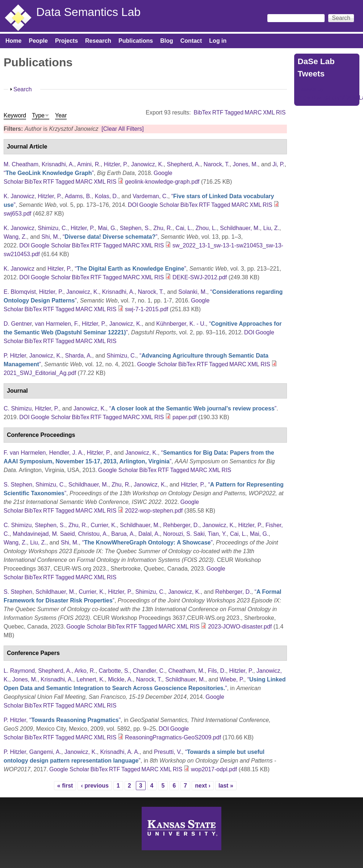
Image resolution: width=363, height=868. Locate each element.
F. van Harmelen (25, 453)
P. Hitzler (15, 356)
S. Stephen (18, 485)
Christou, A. (93, 534)
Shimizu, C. (53, 228)
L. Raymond (19, 671)
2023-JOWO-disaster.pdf (240, 627)
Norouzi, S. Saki (184, 534)
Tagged (234, 112)
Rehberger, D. (181, 525)
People (38, 41)
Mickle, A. (120, 679)
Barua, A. (123, 534)
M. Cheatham (21, 164)
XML (269, 112)
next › (203, 786)
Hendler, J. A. (66, 453)
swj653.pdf (18, 214)
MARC (253, 112)
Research (98, 41)
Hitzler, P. (116, 164)
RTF (218, 112)
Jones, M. (245, 164)
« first (65, 786)
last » (226, 786)
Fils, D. (217, 671)
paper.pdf (185, 417)
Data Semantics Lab (88, 12)
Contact (191, 41)
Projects (66, 41)
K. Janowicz (19, 196)
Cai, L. (184, 228)
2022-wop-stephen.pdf (154, 511)
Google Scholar (159, 205)
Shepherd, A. (184, 164)
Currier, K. (104, 525)
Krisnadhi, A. (58, 164)
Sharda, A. (79, 356)
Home (13, 41)
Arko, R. (85, 671)
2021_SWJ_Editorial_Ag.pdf (40, 373)
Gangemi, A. (45, 752)
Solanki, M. (193, 292)
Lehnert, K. (91, 679)
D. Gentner (18, 324)
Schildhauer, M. (240, 228)
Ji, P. (279, 164)
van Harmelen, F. (57, 324)
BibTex (202, 112)
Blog (167, 41)
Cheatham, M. (186, 671)
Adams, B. (78, 196)
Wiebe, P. (232, 679)
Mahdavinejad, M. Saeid (44, 534)
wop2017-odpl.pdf (214, 769)
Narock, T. (217, 164)
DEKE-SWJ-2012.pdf (200, 277)
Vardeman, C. (150, 196)
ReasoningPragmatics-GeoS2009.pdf (173, 737)
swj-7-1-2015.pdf (147, 309)
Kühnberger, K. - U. (181, 324)
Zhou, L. (206, 228)
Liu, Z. (271, 228)
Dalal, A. (149, 534)
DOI (133, 205)
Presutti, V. (168, 752)
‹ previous (95, 786)
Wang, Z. (15, 237)
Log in (218, 41)
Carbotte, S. (114, 671)
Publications (136, 41)
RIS (281, 112)
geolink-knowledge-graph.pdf (162, 182)
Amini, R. (89, 164)
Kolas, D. (106, 196)
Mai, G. (107, 228)
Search (23, 89)
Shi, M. (50, 237)
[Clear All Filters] (122, 129)
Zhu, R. (163, 228)
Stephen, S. (135, 228)
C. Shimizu (18, 408)
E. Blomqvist (20, 292)
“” (49, 173)
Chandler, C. (149, 671)
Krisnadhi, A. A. (120, 752)
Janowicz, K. (147, 164)
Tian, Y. (217, 534)
